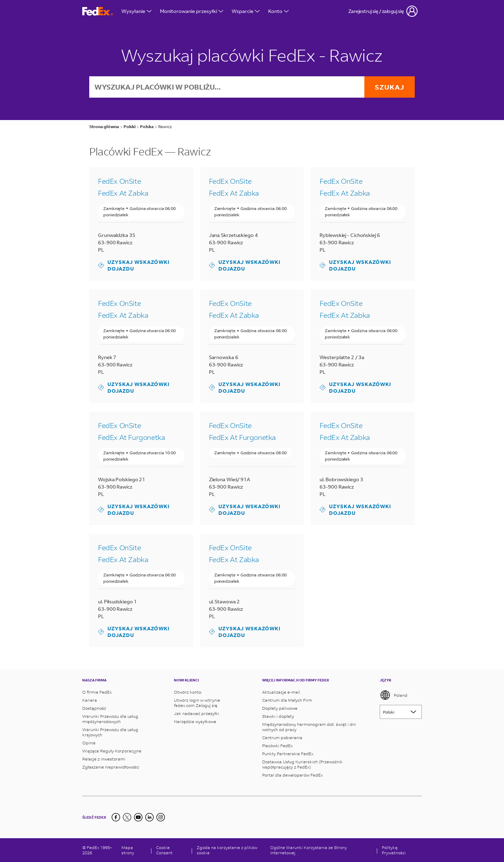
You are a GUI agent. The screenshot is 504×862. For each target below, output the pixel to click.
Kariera (90, 700)
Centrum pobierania (282, 738)
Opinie (89, 743)
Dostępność (94, 708)
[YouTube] (138, 817)
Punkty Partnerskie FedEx (288, 754)
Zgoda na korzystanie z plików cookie (227, 850)
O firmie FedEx (97, 692)
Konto (278, 11)
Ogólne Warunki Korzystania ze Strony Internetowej (309, 850)
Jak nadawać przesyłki (197, 713)
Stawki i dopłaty (278, 716)
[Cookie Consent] (171, 850)
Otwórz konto (188, 692)
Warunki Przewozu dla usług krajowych (110, 732)
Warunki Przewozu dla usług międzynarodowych (110, 719)
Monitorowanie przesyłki (192, 11)
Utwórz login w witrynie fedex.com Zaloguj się (197, 703)
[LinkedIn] (149, 817)
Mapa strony (128, 850)
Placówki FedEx (277, 746)
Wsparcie (246, 11)
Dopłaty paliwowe (280, 708)
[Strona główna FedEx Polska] (98, 11)
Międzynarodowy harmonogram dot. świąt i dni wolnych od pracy (309, 727)
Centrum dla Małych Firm (287, 700)
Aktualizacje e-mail (281, 692)
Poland (394, 695)
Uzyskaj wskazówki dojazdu (134, 265)
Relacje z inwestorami (104, 759)
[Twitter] (127, 817)
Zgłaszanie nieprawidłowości (111, 767)
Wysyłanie (136, 11)
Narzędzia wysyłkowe (195, 721)
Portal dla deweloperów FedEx (292, 775)
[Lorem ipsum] (401, 712)
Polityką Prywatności (394, 850)
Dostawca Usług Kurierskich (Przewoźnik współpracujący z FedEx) (302, 764)
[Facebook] (116, 817)
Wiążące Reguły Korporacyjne (112, 751)
